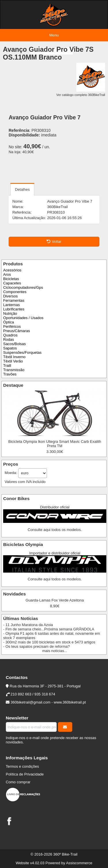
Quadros (10, 335)
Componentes (15, 292)
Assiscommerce (79, 863)
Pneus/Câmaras (17, 331)
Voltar (54, 241)
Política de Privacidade (25, 774)
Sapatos (10, 348)
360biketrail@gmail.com (31, 702)
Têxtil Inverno (14, 357)
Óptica (8, 322)
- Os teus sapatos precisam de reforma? (36, 646)
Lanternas (12, 305)
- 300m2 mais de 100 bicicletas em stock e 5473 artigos (49, 642)
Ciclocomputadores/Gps (23, 287)
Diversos (10, 296)
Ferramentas (14, 300)
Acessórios (12, 270)
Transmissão (14, 370)
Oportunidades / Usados (23, 318)
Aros (7, 274)
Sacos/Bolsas (14, 344)
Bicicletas (11, 279)
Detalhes (22, 189)
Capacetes (12, 283)
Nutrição (10, 313)
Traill (7, 365)
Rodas (8, 339)
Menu (54, 35)
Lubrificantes (14, 309)
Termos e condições (22, 766)
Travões (10, 374)
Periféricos (12, 326)
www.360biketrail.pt (70, 702)
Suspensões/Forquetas (22, 352)
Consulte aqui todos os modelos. (55, 530)
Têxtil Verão (13, 361)
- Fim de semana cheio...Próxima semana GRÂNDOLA (49, 629)
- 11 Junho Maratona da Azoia (28, 625)
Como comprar (18, 782)
